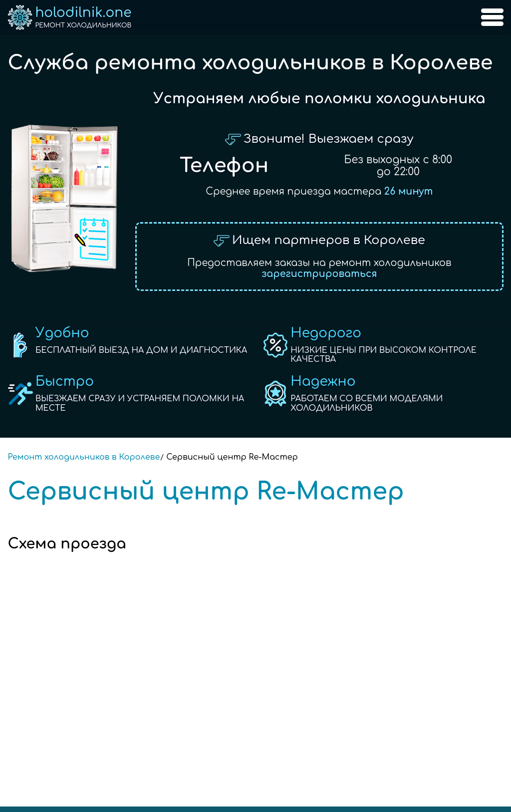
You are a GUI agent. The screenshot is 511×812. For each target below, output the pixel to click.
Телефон (224, 166)
